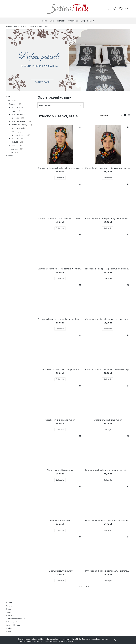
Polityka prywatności (13, 622)
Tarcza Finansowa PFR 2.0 (15, 619)
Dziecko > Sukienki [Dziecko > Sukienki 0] (19, 121)
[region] (68, 60)
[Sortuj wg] (111, 115)
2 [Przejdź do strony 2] (84, 587)
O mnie (8, 631)
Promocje (9, 156)
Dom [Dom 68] (11, 152)
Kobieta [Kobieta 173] (12, 145)
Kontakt (8, 609)
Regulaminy (10, 628)
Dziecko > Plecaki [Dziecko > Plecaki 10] (18, 135)
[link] (68, 60)
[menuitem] (45, 21)
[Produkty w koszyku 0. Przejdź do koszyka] (127, 10)
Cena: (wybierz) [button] (45, 105)
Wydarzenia (10, 615)
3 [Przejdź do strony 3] (86, 587)
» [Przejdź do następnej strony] (88, 587)
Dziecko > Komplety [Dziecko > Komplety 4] (19, 125)
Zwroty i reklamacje (13, 625)
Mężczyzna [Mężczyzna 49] (13, 149)
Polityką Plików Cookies (79, 639)
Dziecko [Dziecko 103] (12, 104)
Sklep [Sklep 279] (8, 101)
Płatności (9, 612)
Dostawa (9, 606)
